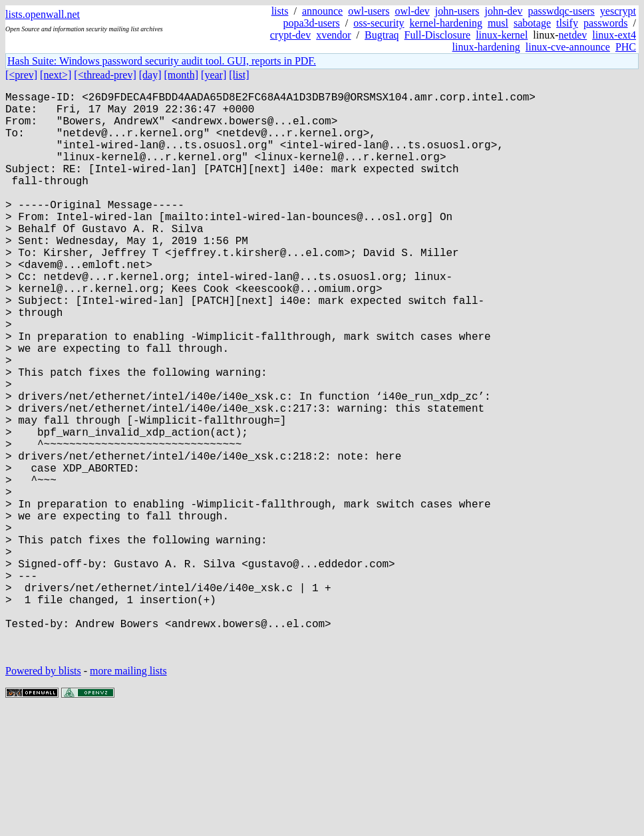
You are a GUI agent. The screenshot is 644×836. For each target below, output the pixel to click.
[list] (239, 75)
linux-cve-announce (568, 47)
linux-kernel (502, 35)
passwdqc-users (561, 11)
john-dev (504, 11)
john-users (457, 11)
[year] (214, 75)
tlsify (567, 23)
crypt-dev (290, 35)
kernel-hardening (446, 23)
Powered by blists (43, 796)
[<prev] (21, 75)
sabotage (532, 23)
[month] (182, 75)
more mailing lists (128, 796)
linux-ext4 (614, 35)
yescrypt (618, 11)
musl (498, 23)
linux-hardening (486, 47)
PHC (626, 47)
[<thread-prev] (105, 75)
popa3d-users (311, 23)
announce (322, 11)
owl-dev (412, 11)
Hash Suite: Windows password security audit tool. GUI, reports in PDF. (162, 61)
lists (280, 11)
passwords (606, 23)
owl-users (369, 11)
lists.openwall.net (43, 14)
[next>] (56, 75)
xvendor (333, 35)
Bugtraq (382, 35)
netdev (573, 35)
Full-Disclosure (438, 35)
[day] (150, 75)
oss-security (379, 23)
